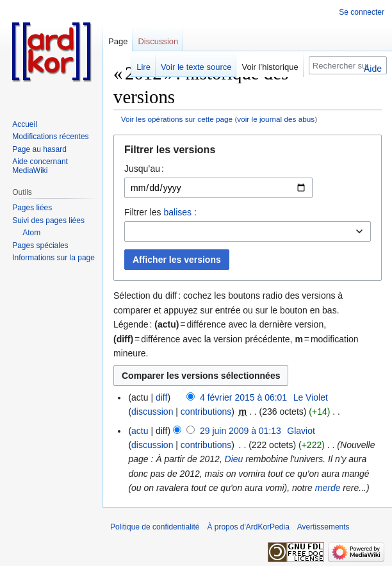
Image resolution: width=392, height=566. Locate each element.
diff (161, 397)
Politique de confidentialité (155, 527)
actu (140, 431)
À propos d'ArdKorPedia (248, 527)
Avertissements (323, 527)
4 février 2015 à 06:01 (243, 397)
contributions (206, 412)
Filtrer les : (160, 212)
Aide (373, 69)
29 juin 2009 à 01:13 (241, 431)
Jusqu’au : (144, 169)
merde (328, 488)
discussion (152, 412)
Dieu (234, 459)
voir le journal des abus (276, 119)
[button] (248, 153)
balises (177, 212)
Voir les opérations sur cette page (177, 119)
